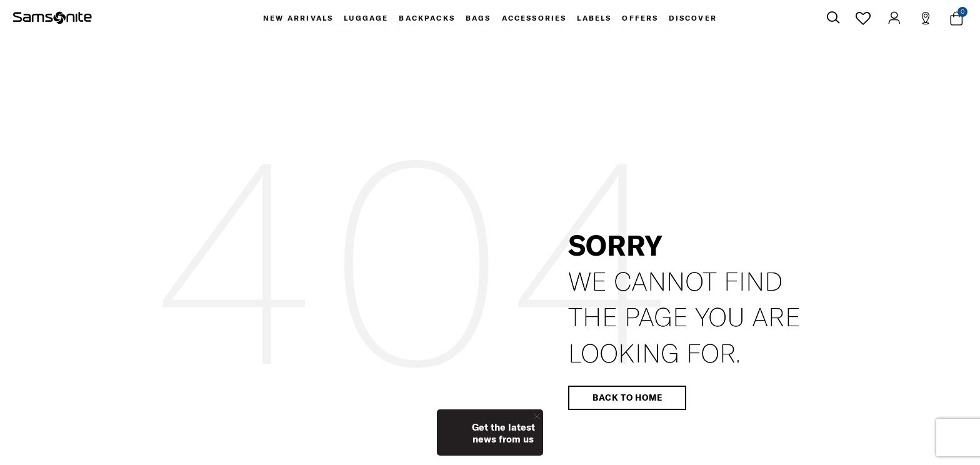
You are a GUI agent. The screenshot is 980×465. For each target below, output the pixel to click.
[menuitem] (296, 19)
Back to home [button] (627, 399)
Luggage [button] (364, 19)
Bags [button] (478, 19)
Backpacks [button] (426, 19)
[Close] (537, 416)
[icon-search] (833, 19)
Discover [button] (695, 19)
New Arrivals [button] (296, 19)
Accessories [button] (534, 19)
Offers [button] (642, 19)
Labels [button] (596, 19)
